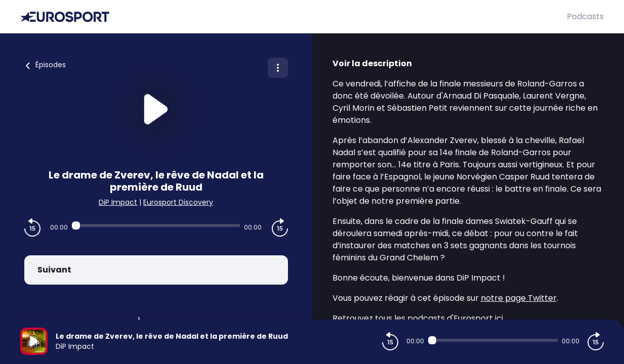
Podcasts (585, 16)
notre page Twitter (519, 298)
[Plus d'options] (278, 68)
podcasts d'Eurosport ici (455, 318)
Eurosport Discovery (178, 202)
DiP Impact (118, 202)
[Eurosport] (294, 17)
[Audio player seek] (156, 225)
